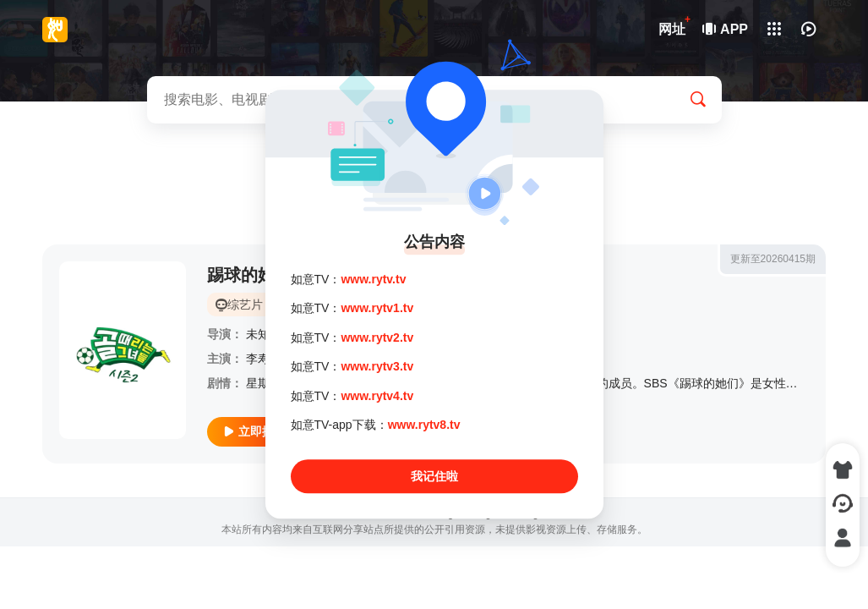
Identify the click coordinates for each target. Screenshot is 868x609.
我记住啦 (434, 477)
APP (726, 29)
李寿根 (264, 359)
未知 (258, 334)
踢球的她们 (249, 275)
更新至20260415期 (773, 259)
